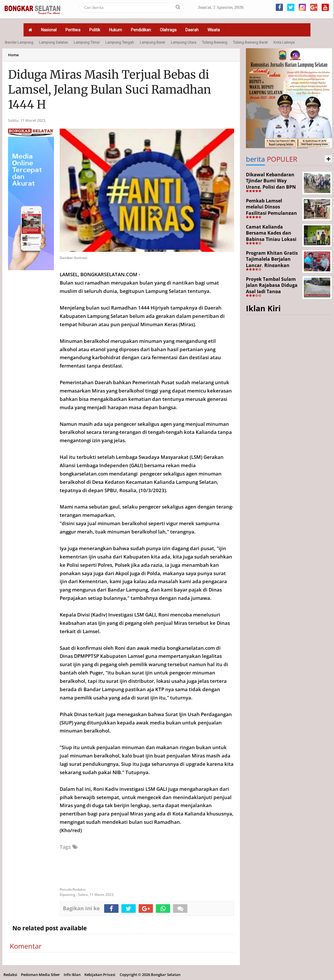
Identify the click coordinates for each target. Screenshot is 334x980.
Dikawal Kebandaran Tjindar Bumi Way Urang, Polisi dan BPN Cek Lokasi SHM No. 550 (271, 187)
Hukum (115, 30)
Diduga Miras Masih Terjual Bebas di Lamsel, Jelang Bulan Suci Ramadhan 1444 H (110, 90)
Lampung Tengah (120, 42)
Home (13, 55)
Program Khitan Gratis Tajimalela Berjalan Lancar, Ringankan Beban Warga (272, 262)
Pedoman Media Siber (40, 975)
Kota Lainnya (284, 42)
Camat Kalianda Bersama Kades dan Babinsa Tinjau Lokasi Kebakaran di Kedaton (272, 236)
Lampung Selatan (54, 42)
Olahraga (168, 30)
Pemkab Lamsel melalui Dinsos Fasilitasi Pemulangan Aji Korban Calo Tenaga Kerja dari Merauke (272, 213)
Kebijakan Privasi (100, 975)
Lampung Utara (183, 42)
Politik (95, 30)
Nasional (49, 30)
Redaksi (10, 975)
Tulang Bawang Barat (250, 42)
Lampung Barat (152, 42)
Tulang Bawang (215, 42)
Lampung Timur (87, 42)
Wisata (214, 30)
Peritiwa (73, 30)
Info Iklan (72, 975)
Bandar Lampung (19, 42)
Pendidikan (141, 30)
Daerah (192, 30)
